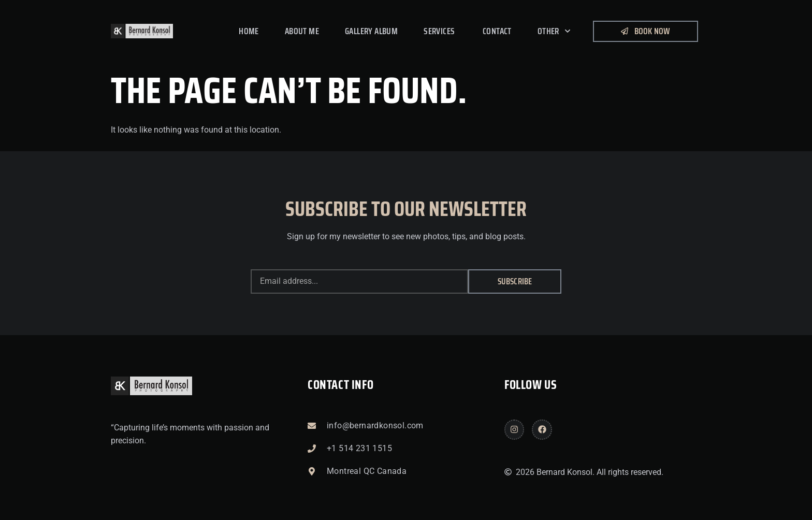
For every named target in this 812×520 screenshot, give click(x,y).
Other (554, 31)
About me (302, 31)
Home (249, 31)
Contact (497, 31)
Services (440, 31)
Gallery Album (371, 31)
